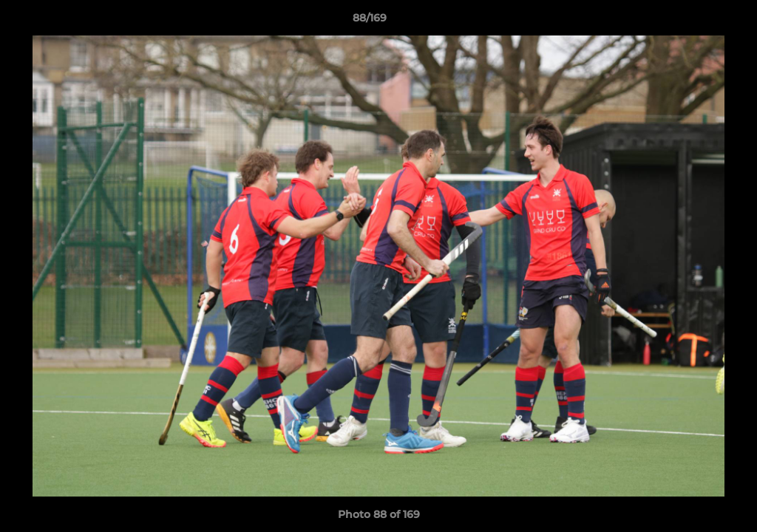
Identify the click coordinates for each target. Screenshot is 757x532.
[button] (695, 21)
